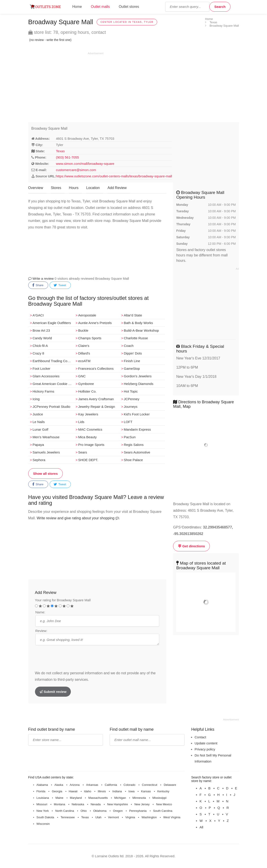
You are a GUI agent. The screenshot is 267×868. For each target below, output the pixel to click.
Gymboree (86, 384)
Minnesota (139, 798)
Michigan (120, 798)
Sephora (39, 460)
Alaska (59, 785)
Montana (60, 804)
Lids (81, 422)
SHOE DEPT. (88, 460)
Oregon (118, 811)
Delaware (170, 785)
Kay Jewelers (88, 414)
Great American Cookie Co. (53, 384)
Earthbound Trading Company (53, 361)
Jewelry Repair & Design (97, 407)
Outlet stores (129, 7)
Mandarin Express (137, 429)
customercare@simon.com (76, 170)
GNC (82, 376)
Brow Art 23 (41, 330)
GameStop (132, 368)
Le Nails (39, 422)
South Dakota (45, 817)
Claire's (84, 346)
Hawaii (73, 791)
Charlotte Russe (136, 338)
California (111, 785)
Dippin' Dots (133, 353)
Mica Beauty (88, 437)
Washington (149, 817)
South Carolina (163, 811)
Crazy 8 (38, 353)
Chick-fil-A (40, 346)
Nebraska (78, 804)
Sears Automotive (137, 452)
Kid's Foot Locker (137, 414)
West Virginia (172, 817)
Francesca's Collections (96, 368)
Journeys (131, 407)
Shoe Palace (133, 460)
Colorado (129, 785)
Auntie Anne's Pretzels (95, 323)
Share (38, 285)
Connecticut (150, 785)
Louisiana (43, 798)
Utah (98, 817)
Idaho (88, 791)
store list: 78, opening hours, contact (67, 32)
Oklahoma (100, 811)
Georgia (57, 791)
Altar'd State (133, 315)
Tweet (60, 285)
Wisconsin (43, 824)
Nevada (96, 804)
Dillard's (84, 353)
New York (43, 811)
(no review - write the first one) (50, 40)
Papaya (38, 445)
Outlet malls (100, 7)
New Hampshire (117, 804)
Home (77, 7)
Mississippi (160, 798)
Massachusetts (98, 798)
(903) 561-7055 (68, 157)
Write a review (41, 278)
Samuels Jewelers (46, 452)
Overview (36, 188)
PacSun (130, 437)
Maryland (76, 798)
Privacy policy (205, 749)
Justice (38, 414)
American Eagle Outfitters (52, 323)
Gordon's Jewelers (138, 376)
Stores (56, 188)
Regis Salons (134, 445)
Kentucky (163, 791)
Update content (206, 743)
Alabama (42, 785)
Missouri (42, 804)
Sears (83, 452)
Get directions (191, 546)
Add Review (117, 188)
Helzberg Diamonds (139, 384)
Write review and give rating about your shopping (78, 518)
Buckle (83, 330)
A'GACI (38, 315)
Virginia (130, 817)
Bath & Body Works (138, 323)
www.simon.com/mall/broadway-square (85, 164)
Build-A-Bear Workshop (141, 330)
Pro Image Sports (91, 445)
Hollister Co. (87, 391)
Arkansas (92, 785)
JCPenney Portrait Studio (51, 407)
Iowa (131, 791)
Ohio (84, 811)
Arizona (75, 785)
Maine (59, 798)
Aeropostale (87, 315)
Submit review (53, 692)
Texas (60, 151)
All (201, 827)
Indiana (117, 791)
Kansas (146, 791)
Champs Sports (90, 338)
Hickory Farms (43, 391)
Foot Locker (41, 368)
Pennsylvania (138, 811)
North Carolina (65, 811)
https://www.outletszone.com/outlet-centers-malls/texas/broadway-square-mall (114, 176)
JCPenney (131, 399)
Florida (41, 791)
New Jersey (142, 804)
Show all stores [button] (46, 474)
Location (93, 188)
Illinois (102, 791)
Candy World (42, 338)
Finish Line (132, 361)
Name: (40, 612)
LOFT (128, 422)
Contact (200, 737)
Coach (129, 346)
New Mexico (164, 804)
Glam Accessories (46, 376)
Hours (74, 188)
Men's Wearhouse (46, 437)
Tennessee (68, 817)
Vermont (113, 817)
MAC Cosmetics (90, 429)
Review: (41, 631)
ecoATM (84, 361)
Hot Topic (131, 391)
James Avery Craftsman (96, 399)
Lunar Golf (40, 429)
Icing (36, 399)
